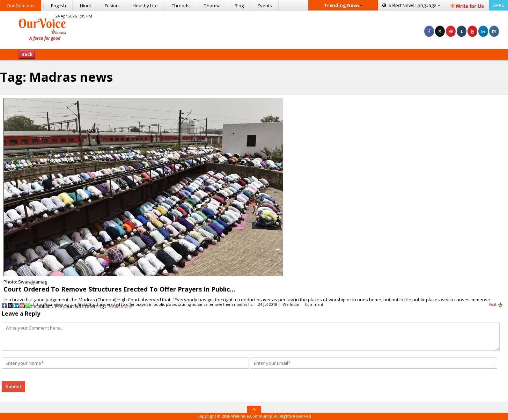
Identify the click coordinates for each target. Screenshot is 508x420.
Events (265, 6)
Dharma (212, 6)
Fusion (112, 6)
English (58, 6)
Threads (181, 6)
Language (411, 5)
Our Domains (21, 6)
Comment (314, 304)
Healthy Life (145, 6)
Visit (496, 305)
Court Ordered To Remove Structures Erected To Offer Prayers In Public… (119, 289)
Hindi (85, 6)
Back (27, 54)
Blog (239, 6)
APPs (498, 5)
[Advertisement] (254, 29)
